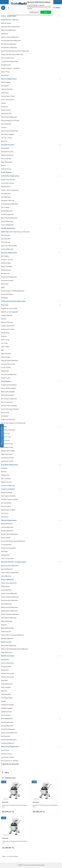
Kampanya (5, 34)
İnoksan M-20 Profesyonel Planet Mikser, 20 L (45, 806)
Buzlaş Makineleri (7, 211)
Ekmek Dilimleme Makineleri (10, 615)
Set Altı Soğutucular (7, 215)
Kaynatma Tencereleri (8, 364)
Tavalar (3, 702)
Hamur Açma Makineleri (9, 583)
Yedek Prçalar (6, 378)
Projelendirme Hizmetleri (10, 764)
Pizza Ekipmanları (7, 698)
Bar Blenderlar (6, 187)
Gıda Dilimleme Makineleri (9, 611)
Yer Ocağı (4, 343)
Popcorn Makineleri (7, 225)
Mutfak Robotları (6, 642)
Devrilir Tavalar (6, 368)
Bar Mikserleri (6, 274)
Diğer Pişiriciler (6, 354)
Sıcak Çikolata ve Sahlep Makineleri (13, 291)
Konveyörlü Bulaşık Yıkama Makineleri (13, 541)
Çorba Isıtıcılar (6, 242)
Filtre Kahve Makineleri (8, 30)
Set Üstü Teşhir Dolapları (9, 406)
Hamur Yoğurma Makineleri (10, 573)
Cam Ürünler (5, 751)
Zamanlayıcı (5, 93)
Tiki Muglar (5, 298)
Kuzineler (4, 336)
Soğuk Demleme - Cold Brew (10, 68)
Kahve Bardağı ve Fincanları (10, 121)
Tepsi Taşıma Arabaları (8, 496)
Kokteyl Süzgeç (6, 270)
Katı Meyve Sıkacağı (8, 201)
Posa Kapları (5, 148)
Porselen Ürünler (7, 754)
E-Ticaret (25, 865)
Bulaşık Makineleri (7, 524)
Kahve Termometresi (8, 100)
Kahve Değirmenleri (8, 58)
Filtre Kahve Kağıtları (8, 134)
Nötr (2, 350)
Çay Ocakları (5, 208)
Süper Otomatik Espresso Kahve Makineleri (15, 51)
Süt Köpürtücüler (6, 114)
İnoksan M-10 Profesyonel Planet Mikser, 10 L (15, 842)
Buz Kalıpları (5, 256)
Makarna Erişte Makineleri (9, 608)
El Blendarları (5, 587)
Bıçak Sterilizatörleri (8, 628)
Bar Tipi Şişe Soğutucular (9, 399)
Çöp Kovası (5, 514)
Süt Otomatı (5, 75)
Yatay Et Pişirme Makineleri (10, 361)
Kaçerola (4, 691)
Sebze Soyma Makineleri (9, 594)
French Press (5, 72)
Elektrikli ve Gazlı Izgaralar (10, 312)
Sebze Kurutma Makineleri (10, 601)
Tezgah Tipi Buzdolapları (9, 385)
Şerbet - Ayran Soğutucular (10, 190)
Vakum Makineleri (7, 622)
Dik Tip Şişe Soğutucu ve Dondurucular (13, 423)
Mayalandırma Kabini (8, 451)
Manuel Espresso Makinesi (10, 20)
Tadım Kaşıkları (6, 82)
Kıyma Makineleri (7, 590)
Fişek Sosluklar (6, 688)
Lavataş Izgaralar (7, 316)
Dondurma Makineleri (8, 486)
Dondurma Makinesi (8, 744)
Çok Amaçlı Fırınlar (7, 461)
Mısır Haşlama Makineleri (9, 218)
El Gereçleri (5, 670)
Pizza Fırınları (5, 441)
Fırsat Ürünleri (6, 172)
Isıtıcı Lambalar (6, 479)
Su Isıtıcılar (5, 107)
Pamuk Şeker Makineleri (9, 277)
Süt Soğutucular (6, 124)
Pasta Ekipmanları (7, 684)
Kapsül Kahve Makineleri (9, 117)
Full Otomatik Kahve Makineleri (11, 41)
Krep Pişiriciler (6, 235)
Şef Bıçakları (5, 660)
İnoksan (5, 803)
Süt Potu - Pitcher (7, 138)
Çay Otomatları (6, 239)
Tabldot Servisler (7, 482)
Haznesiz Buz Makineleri (9, 733)
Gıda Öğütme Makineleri (9, 618)
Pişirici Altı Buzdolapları (9, 389)
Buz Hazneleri (6, 737)
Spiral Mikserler (6, 576)
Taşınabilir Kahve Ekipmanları (10, 27)
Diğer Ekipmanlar (7, 162)
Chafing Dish (5, 475)
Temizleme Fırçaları (7, 152)
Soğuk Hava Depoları (8, 420)
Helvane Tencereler (7, 677)
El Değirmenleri (6, 65)
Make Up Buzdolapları (8, 392)
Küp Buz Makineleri (7, 723)
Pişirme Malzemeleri (8, 663)
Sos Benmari (5, 333)
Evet (46, 12)
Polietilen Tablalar (7, 709)
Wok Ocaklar (5, 347)
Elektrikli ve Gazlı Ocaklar (9, 309)
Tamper (3, 103)
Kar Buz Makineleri (7, 726)
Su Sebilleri (5, 416)
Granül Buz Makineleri (8, 730)
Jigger (3, 288)
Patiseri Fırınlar (6, 437)
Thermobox (5, 517)
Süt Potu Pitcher (6, 169)
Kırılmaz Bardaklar (7, 294)
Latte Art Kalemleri (7, 89)
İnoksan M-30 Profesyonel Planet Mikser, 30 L (15, 806)
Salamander (5, 371)
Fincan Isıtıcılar (6, 110)
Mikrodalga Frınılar (7, 448)
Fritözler (4, 319)
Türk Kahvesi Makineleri (9, 44)
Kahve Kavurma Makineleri (10, 131)
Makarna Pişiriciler (7, 322)
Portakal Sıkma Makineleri (10, 204)
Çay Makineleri (6, 197)
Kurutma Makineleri (7, 531)
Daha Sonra (34, 12)
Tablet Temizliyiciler (7, 155)
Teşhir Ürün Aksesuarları (9, 246)
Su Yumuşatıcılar (6, 545)
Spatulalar (4, 681)
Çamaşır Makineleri (7, 527)
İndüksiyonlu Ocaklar (8, 329)
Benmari (4, 472)
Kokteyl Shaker (6, 263)
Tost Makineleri (6, 194)
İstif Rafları (4, 552)
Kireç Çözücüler (6, 159)
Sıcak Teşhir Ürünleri (8, 183)
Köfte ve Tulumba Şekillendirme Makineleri (15, 649)
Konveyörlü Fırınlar (7, 444)
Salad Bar (4, 468)
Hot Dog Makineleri (7, 249)
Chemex (4, 128)
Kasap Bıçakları (6, 667)
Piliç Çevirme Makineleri (9, 375)
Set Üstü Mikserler (7, 569)
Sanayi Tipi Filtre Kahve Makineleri (12, 55)
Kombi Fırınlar (5, 434)
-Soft (20, 865)
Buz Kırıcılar (5, 284)
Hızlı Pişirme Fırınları (8, 458)
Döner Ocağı (5, 340)
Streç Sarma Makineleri (9, 646)
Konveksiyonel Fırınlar (8, 430)
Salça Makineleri (6, 604)
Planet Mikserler (8, 580)
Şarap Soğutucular (7, 222)
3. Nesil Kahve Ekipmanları (10, 61)
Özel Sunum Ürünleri (8, 758)
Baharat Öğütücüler (7, 639)
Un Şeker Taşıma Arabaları (10, 500)
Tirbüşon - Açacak (7, 260)
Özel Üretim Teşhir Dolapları (10, 409)
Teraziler (4, 625)
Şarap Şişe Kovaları (7, 281)
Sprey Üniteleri (6, 538)
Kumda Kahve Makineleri (9, 48)
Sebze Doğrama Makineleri (10, 597)
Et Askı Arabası (6, 507)
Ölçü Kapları (5, 86)
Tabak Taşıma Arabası (8, 510)
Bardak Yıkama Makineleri (9, 534)
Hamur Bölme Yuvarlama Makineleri (13, 635)
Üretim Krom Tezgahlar (8, 548)
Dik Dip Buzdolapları (8, 395)
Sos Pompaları (6, 716)
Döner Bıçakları (6, 695)
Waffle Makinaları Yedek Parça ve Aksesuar (15, 232)
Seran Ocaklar (6, 357)
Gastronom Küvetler (8, 705)
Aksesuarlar (5, 413)
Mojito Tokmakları (7, 267)
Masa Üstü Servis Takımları (10, 761)
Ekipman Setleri (6, 23)
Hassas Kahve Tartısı (8, 96)
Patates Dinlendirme (8, 326)
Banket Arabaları (7, 493)
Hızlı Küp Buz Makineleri (9, 740)
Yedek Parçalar (6, 632)
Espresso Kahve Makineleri (10, 37)
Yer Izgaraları (5, 555)
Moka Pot (4, 141)
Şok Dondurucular (7, 402)
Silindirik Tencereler (7, 674)
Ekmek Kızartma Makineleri (10, 566)
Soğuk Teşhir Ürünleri (8, 180)
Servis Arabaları (6, 503)
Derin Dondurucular (7, 559)
